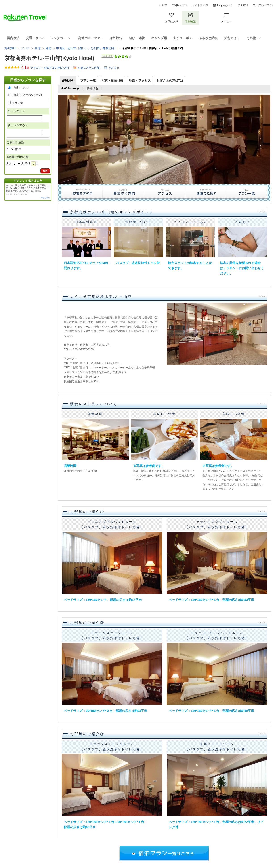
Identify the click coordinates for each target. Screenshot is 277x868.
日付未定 (17, 103)
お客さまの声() (170, 81)
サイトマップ (200, 5)
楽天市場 (243, 5)
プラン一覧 (88, 81)
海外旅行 (10, 48)
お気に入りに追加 (89, 68)
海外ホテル (21, 88)
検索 (45, 171)
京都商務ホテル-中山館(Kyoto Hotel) (49, 58)
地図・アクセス (140, 81)
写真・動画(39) (112, 81)
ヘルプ (163, 5)
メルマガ (114, 68)
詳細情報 (93, 88)
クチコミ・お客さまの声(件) (50, 68)
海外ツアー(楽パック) (28, 95)
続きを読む (45, 198)
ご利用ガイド (180, 5)
